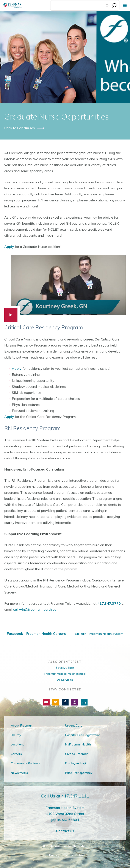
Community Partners (26, 763)
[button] (65, 288)
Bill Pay (16, 735)
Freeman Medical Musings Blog (65, 674)
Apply (9, 247)
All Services (65, 680)
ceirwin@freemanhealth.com (36, 609)
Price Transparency (79, 773)
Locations (17, 744)
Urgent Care (74, 725)
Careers (16, 754)
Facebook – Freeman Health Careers (36, 633)
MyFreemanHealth (78, 744)
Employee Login (76, 763)
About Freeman (22, 725)
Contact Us (65, 831)
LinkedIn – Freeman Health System (99, 634)
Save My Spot (65, 668)
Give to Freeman (77, 754)
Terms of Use (74, 855)
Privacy (54, 855)
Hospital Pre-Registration (83, 735)
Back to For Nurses (20, 128)
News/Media (19, 773)
